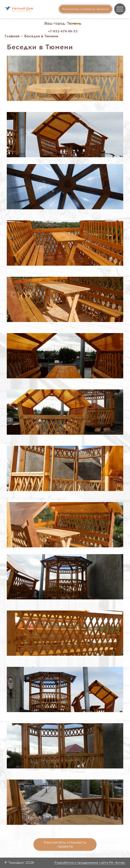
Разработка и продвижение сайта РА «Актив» (90, 863)
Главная (12, 36)
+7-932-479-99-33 (63, 31)
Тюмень (74, 23)
